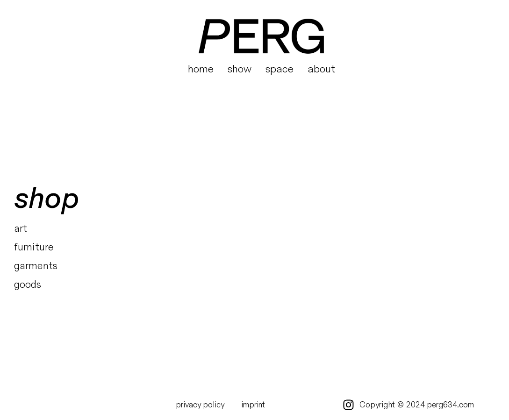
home (201, 69)
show (240, 69)
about (321, 69)
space (280, 69)
